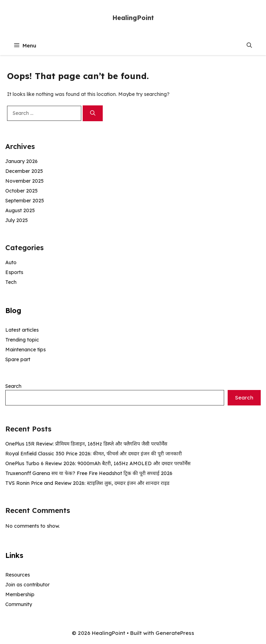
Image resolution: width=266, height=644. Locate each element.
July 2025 (17, 220)
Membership (20, 594)
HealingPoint (133, 18)
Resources (18, 575)
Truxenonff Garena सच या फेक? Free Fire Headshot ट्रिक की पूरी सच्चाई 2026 (89, 473)
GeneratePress (175, 633)
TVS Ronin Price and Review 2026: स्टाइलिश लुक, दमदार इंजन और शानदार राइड (87, 483)
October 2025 (21, 191)
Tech (11, 282)
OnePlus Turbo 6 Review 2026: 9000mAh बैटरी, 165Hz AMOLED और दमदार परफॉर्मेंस (98, 463)
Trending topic (22, 340)
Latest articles (22, 330)
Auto (11, 262)
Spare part (18, 359)
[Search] (93, 113)
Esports (14, 272)
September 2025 (25, 201)
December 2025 (24, 171)
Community (19, 604)
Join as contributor (27, 585)
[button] (249, 45)
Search (13, 386)
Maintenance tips (26, 350)
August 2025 (20, 210)
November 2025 (24, 181)
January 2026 (21, 161)
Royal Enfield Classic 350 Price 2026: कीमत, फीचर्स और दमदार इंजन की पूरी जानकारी (94, 454)
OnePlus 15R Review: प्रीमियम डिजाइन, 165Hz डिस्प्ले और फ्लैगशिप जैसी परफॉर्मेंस (86, 444)
